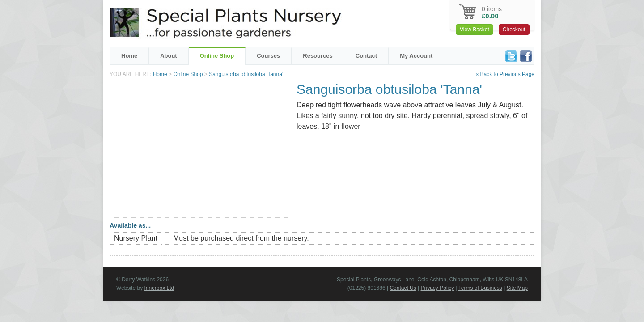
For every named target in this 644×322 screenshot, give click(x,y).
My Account (416, 56)
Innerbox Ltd (159, 288)
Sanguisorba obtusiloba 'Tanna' (246, 74)
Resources (318, 56)
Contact (366, 56)
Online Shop (217, 56)
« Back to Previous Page (505, 74)
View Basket (475, 30)
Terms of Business (480, 288)
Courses (268, 56)
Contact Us (403, 288)
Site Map (517, 288)
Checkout (514, 30)
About (169, 56)
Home (129, 56)
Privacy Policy (438, 288)
